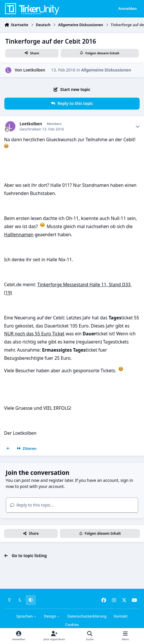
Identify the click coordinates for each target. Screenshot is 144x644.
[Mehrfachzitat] (8, 449)
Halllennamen (19, 235)
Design (52, 616)
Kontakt (121, 616)
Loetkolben (34, 70)
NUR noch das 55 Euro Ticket (34, 334)
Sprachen (27, 616)
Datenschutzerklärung (87, 616)
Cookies (72, 625)
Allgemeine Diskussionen (106, 70)
